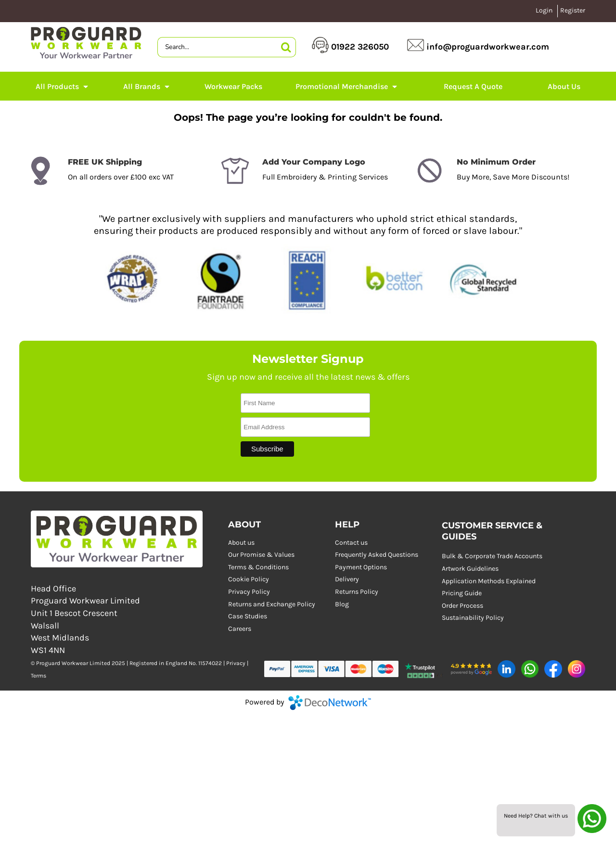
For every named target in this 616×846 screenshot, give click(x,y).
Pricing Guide (462, 593)
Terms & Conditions (258, 567)
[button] (425, 669)
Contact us (351, 543)
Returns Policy (357, 592)
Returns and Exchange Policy (272, 604)
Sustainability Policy (473, 618)
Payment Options (361, 567)
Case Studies (248, 616)
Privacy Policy (249, 592)
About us (241, 543)
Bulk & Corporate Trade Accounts (492, 556)
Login (544, 10)
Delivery (347, 579)
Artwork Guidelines (470, 569)
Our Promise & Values (261, 555)
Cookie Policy (249, 579)
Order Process (462, 606)
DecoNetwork (330, 703)
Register (573, 10)
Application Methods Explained (489, 581)
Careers (240, 629)
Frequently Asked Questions (377, 555)
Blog (342, 604)
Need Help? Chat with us (536, 816)
